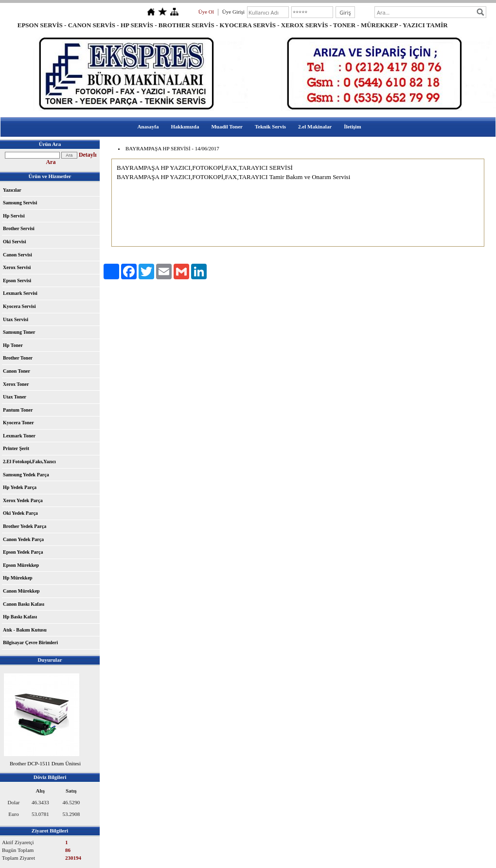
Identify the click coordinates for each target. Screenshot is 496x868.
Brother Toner (18, 358)
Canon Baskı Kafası (24, 604)
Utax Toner (15, 397)
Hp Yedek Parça (20, 487)
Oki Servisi (15, 242)
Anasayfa (148, 127)
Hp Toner (13, 345)
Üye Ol (206, 12)
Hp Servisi (14, 216)
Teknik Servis (270, 127)
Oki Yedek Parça (20, 513)
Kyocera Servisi (19, 306)
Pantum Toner (18, 410)
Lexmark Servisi (20, 293)
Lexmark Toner (19, 436)
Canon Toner (17, 371)
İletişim (352, 127)
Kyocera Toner (18, 423)
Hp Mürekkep (18, 578)
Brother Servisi (19, 228)
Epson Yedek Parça (23, 552)
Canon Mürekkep (21, 591)
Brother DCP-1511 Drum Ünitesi (45, 763)
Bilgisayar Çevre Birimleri (30, 642)
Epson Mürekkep (21, 565)
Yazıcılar (12, 190)
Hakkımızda (185, 127)
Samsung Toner (19, 332)
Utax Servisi (16, 319)
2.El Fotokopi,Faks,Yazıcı (29, 461)
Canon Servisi (18, 255)
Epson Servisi (17, 280)
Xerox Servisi (17, 267)
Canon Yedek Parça (23, 539)
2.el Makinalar (315, 127)
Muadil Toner (227, 127)
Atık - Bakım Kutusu (25, 630)
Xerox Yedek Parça (23, 500)
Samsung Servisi (20, 203)
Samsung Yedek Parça (26, 475)
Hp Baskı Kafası (20, 617)
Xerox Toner (16, 384)
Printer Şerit (16, 448)
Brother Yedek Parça (25, 526)
